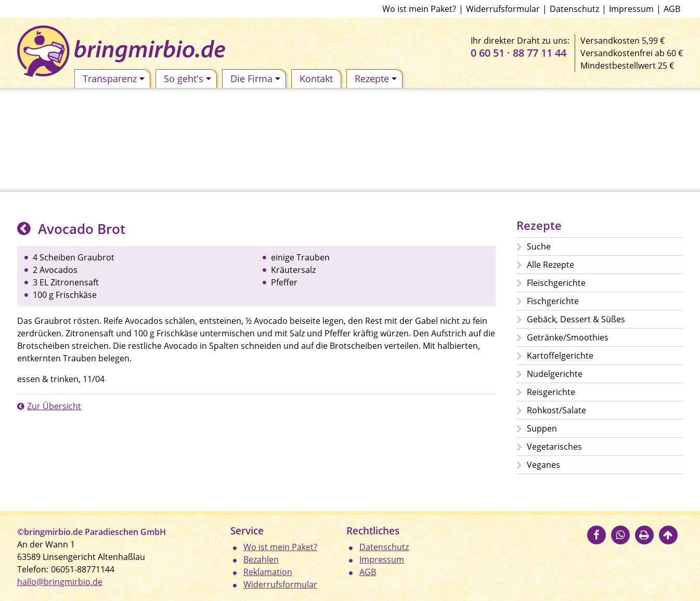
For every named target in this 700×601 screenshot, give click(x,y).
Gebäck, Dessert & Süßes (576, 319)
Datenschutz (574, 9)
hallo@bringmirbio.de (60, 582)
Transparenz (114, 79)
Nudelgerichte (555, 374)
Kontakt (316, 79)
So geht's (187, 79)
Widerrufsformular (503, 9)
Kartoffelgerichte (560, 356)
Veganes (543, 465)
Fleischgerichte (556, 283)
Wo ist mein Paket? (419, 9)
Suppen (542, 428)
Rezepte (376, 79)
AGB (672, 9)
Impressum (631, 9)
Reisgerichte (551, 392)
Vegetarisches (554, 447)
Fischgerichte (553, 301)
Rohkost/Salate (556, 410)
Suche (539, 246)
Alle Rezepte (550, 265)
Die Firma (255, 79)
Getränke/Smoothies (568, 337)
